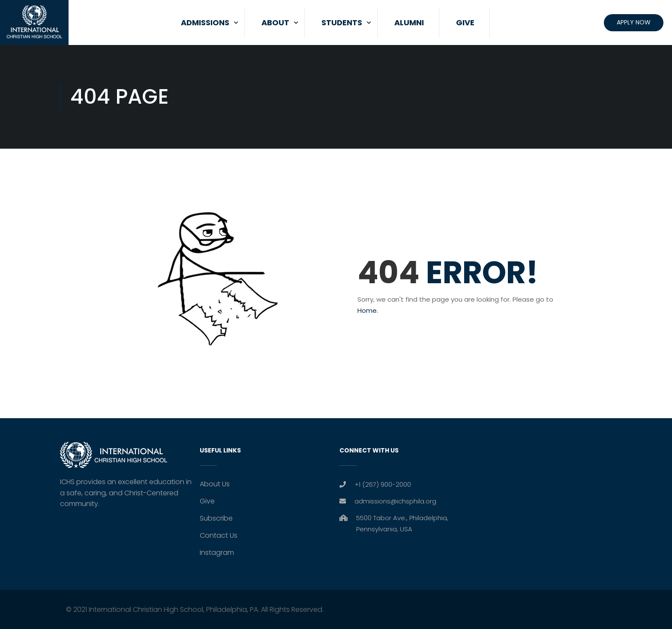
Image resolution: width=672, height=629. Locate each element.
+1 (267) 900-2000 (383, 484)
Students (342, 22)
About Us (215, 484)
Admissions (205, 22)
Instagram (217, 553)
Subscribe (216, 518)
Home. (368, 310)
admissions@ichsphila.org (395, 501)
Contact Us (219, 535)
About (275, 22)
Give (465, 22)
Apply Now (634, 22)
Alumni (409, 22)
